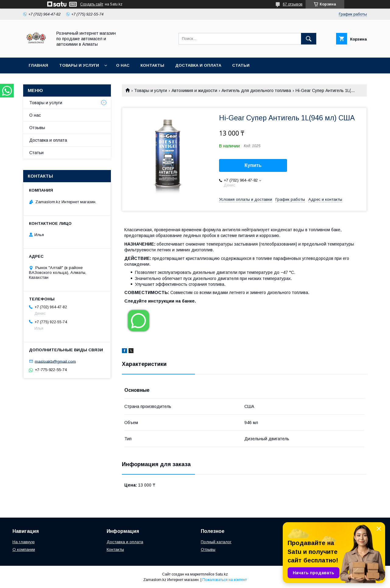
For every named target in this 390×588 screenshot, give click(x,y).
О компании (24, 549)
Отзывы (37, 128)
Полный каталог (216, 542)
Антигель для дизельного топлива (256, 90)
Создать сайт (92, 4)
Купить (253, 165)
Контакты (152, 65)
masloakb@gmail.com (55, 361)
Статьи (241, 65)
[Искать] (309, 39)
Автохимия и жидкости (194, 90)
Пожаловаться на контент (225, 580)
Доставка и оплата (198, 65)
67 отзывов (293, 4)
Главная (38, 65)
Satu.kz (222, 574)
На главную (24, 542)
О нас (123, 65)
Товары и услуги (79, 65)
